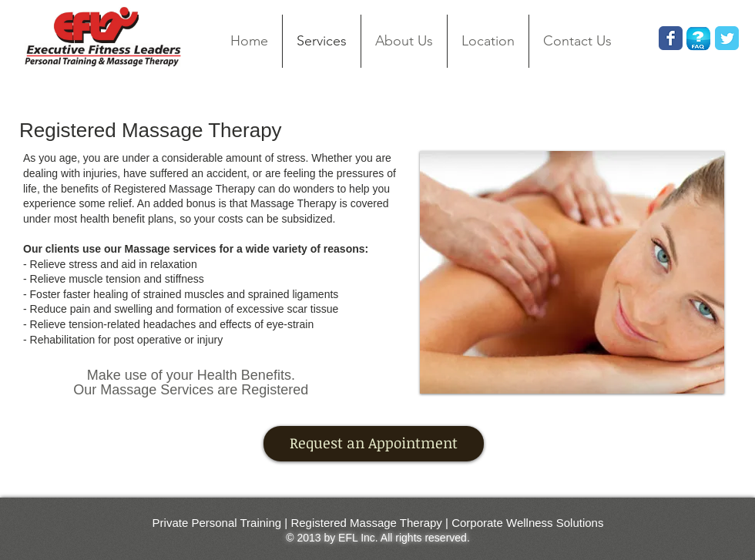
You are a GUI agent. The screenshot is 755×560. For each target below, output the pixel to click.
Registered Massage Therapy (366, 523)
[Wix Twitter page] (727, 38)
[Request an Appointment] (374, 444)
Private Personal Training (217, 523)
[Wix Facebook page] (671, 38)
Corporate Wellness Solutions (527, 523)
